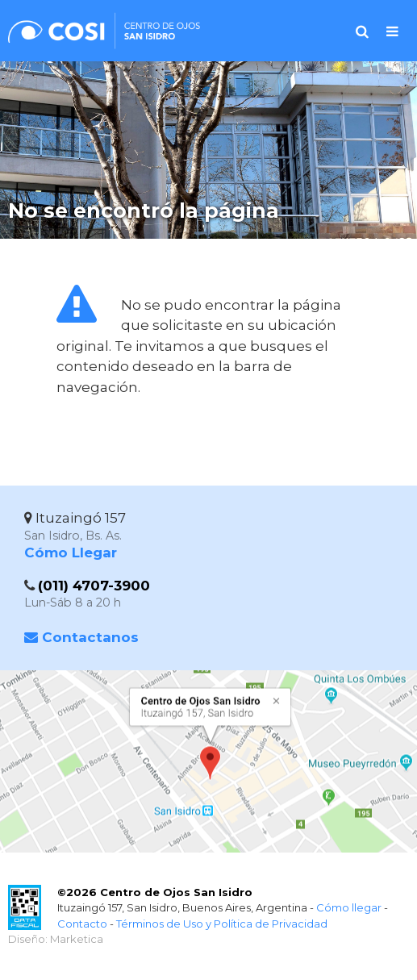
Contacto (82, 924)
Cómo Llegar (71, 553)
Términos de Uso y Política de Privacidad (222, 924)
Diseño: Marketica (56, 939)
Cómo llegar (349, 907)
